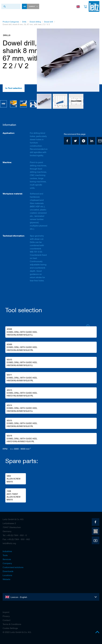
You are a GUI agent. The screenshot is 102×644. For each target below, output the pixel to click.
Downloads (8, 571)
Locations (7, 575)
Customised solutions (13, 567)
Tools (5, 555)
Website (7, 579)
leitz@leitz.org (9, 543)
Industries (7, 551)
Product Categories (11, 22)
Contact (7, 620)
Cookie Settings (10, 628)
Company (7, 563)
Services (7, 559)
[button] (42, 60)
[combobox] (11, 6)
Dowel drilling (35, 22)
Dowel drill (48, 22)
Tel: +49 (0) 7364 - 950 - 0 (15, 535)
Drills (24, 22)
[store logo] (94, 6)
